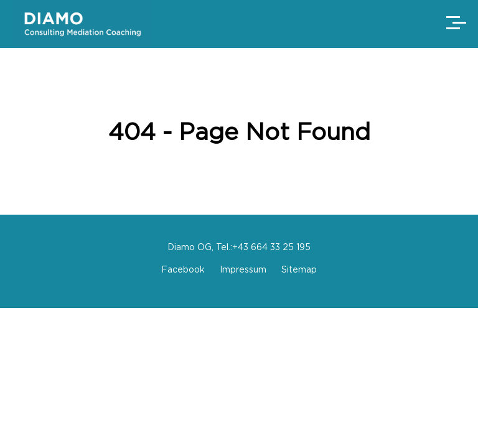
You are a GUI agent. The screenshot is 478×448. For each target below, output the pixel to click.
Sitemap (299, 269)
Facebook (183, 269)
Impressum (243, 269)
